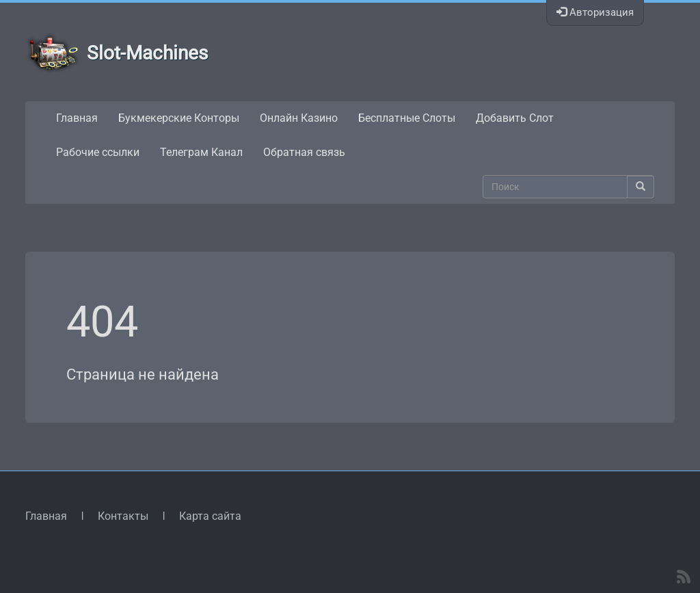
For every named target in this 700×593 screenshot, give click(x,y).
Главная (77, 118)
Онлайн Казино (299, 118)
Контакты (123, 516)
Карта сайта (210, 516)
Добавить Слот (515, 118)
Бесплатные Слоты (407, 118)
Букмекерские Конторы (179, 118)
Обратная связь (304, 152)
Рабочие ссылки (98, 152)
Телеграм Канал (201, 152)
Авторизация (595, 12)
